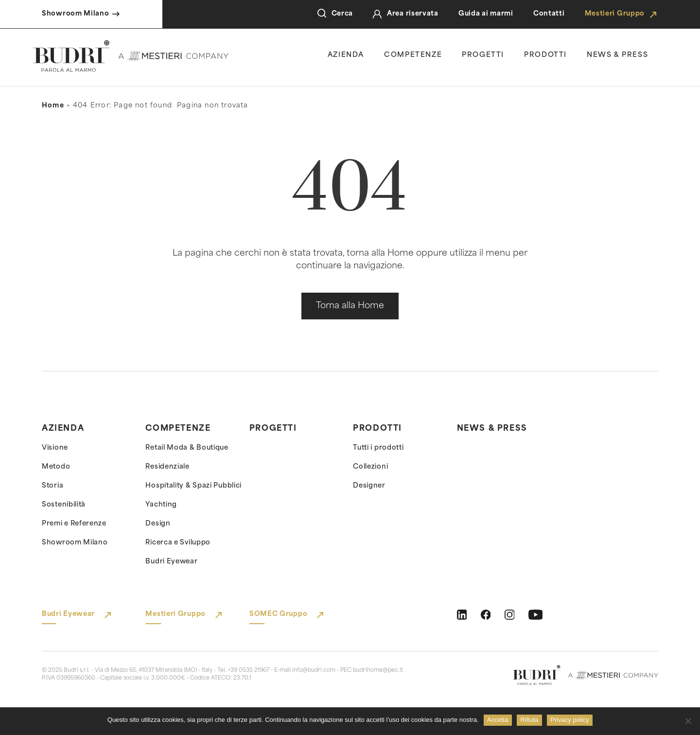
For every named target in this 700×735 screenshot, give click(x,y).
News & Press (492, 429)
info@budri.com (314, 671)
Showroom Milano (75, 543)
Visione (55, 448)
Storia (52, 486)
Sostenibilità (64, 505)
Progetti (483, 55)
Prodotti (545, 55)
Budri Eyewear (171, 562)
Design (158, 524)
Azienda (346, 55)
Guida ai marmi (486, 14)
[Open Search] (322, 14)
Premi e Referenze (74, 524)
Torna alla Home (350, 306)
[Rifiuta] (688, 721)
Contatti (549, 14)
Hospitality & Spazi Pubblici (193, 486)
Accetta (498, 720)
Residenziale (167, 467)
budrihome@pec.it (378, 671)
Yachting (161, 505)
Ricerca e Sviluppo (178, 543)
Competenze (413, 55)
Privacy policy (569, 720)
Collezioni (370, 467)
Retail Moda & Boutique (187, 448)
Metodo (56, 467)
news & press (617, 55)
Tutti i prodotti (378, 448)
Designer (369, 486)
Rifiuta (529, 720)
